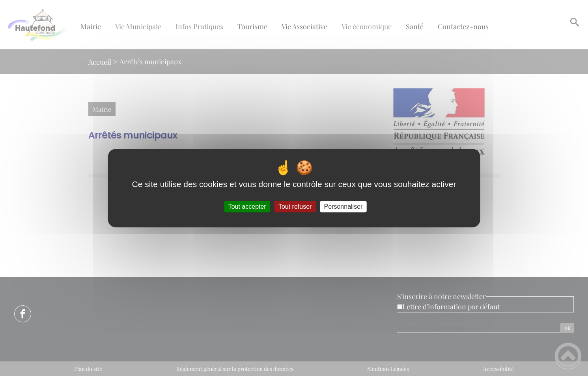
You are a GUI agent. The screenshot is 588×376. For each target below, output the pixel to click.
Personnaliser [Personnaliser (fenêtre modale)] (343, 207)
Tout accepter (247, 207)
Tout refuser (295, 207)
